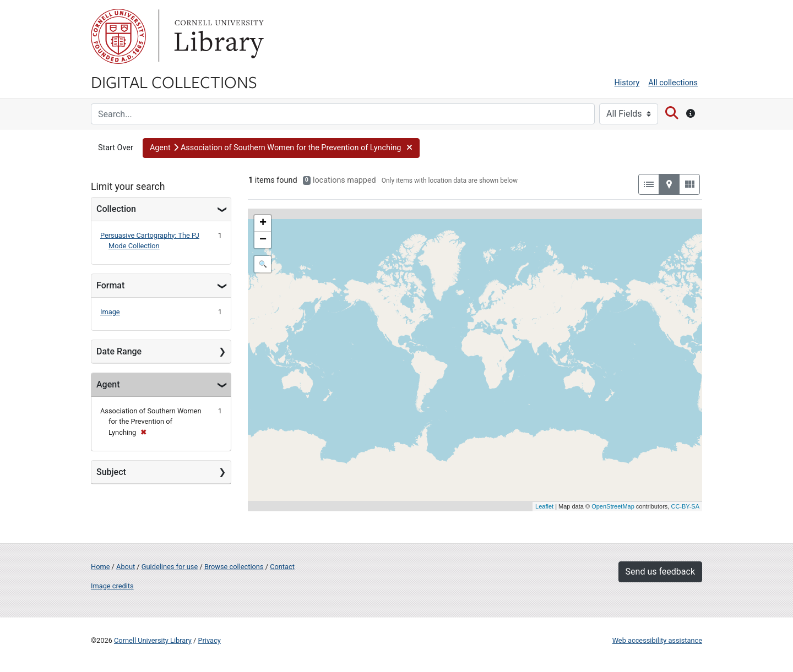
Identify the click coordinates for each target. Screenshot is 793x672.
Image (110, 312)
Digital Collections (174, 81)
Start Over (116, 148)
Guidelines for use (170, 567)
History (627, 83)
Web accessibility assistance (657, 640)
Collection (116, 209)
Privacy (209, 640)
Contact (282, 567)
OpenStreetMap (613, 506)
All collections (673, 83)
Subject (111, 472)
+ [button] (263, 223)
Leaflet (544, 506)
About (126, 567)
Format (110, 285)
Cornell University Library (153, 640)
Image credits (112, 586)
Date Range (119, 351)
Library (218, 36)
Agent (108, 384)
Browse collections (234, 567)
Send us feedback (660, 572)
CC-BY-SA (685, 506)
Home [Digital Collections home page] (100, 567)
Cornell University (118, 36)
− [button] (263, 240)
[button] (281, 148)
